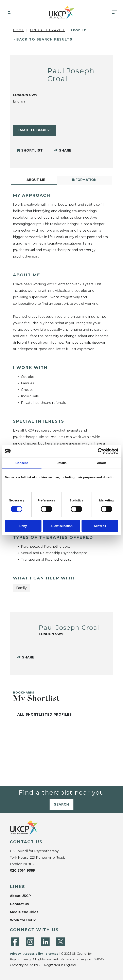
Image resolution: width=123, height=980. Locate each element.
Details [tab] (61, 463)
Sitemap (52, 954)
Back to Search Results (44, 39)
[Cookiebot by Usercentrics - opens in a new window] (101, 451)
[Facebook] (15, 942)
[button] (9, 13)
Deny (23, 526)
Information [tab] (84, 180)
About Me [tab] (36, 180)
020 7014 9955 (22, 870)
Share (63, 150)
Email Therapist (35, 130)
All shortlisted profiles (45, 714)
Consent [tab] (22, 463)
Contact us (19, 904)
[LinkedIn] (45, 942)
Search (61, 804)
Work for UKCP (23, 920)
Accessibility (33, 954)
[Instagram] (30, 942)
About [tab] (101, 463)
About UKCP (20, 896)
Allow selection (61, 526)
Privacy (15, 954)
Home (19, 30)
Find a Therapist (47, 30)
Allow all (100, 526)
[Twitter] (60, 942)
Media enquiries (24, 912)
